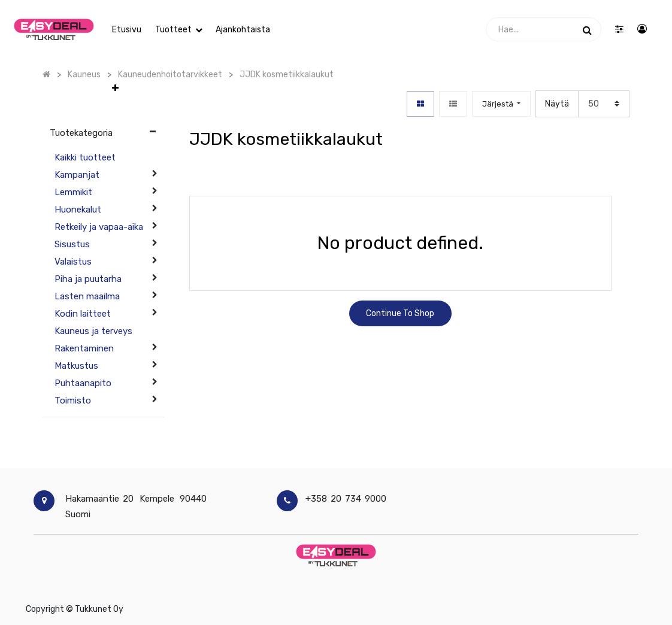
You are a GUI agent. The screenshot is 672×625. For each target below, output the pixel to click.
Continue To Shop (400, 313)
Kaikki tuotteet (85, 157)
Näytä (557, 104)
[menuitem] (127, 30)
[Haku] (587, 29)
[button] (287, 30)
